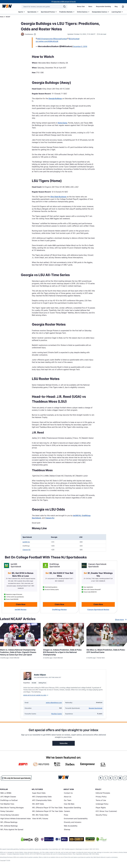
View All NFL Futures (40, 819)
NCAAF (8, 17)
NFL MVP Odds (38, 804)
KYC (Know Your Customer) (106, 811)
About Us (68, 797)
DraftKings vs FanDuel (9, 800)
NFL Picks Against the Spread (12, 830)
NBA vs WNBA (6, 793)
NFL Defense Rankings (9, 826)
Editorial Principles (103, 793)
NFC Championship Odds (42, 797)
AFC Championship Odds (42, 800)
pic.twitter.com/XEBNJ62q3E (47, 41)
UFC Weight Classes (8, 797)
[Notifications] (123, 6)
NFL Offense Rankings (9, 822)
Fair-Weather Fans (7, 804)
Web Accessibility (71, 826)
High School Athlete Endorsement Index (16, 819)
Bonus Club (81, 6)
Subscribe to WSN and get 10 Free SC (65, 2)
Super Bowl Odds (39, 793)
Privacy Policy (101, 797)
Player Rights (101, 808)
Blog (116, 6)
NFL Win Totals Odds (40, 815)
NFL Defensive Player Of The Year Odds (47, 811)
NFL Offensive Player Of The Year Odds (47, 808)
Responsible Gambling (103, 6)
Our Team (68, 800)
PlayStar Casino (57, 714)
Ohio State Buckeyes (58, 197)
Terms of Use (101, 800)
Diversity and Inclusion (73, 822)
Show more (121, 620)
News (90, 6)
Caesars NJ (50, 518)
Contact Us (68, 793)
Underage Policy (102, 804)
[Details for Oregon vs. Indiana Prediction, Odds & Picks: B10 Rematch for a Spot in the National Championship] (64, 635)
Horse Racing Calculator (10, 815)
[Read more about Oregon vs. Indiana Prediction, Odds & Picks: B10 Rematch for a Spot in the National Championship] (64, 652)
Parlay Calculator (7, 811)
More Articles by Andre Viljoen (36, 695)
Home (2, 17)
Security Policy (101, 815)
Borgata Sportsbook (96, 708)
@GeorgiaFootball (60, 39)
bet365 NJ (77, 515)
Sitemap (67, 830)
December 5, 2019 (80, 46)
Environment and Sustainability (76, 819)
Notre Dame (62, 123)
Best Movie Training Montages (12, 808)
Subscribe (64, 743)
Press (66, 815)
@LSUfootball (74, 39)
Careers (67, 811)
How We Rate (69, 804)
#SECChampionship (45, 39)
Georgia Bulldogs (55, 98)
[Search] (64, 6)
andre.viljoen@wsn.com (54, 703)
